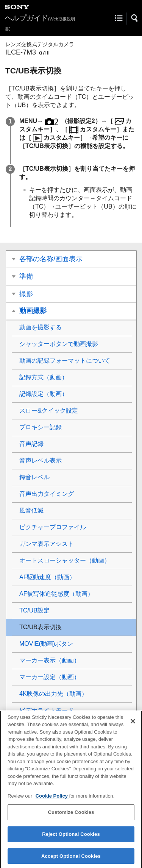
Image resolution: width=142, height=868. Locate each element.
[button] (135, 18)
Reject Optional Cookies (71, 838)
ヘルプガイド (40, 23)
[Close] (133, 725)
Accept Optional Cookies (71, 860)
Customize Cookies (71, 816)
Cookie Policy (52, 800)
